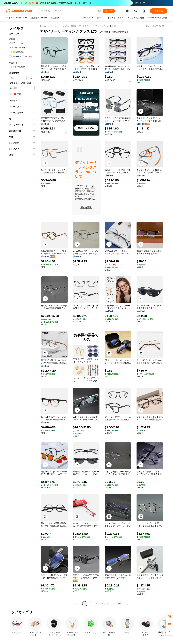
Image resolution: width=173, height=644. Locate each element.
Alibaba (43, 26)
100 (119, 604)
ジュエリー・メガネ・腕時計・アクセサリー (71, 26)
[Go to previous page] (79, 604)
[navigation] (22, 315)
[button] (100, 11)
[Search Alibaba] (69, 11)
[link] (169, 617)
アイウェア (100, 26)
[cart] (136, 11)
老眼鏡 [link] (113, 26)
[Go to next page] (125, 604)
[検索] (109, 11)
